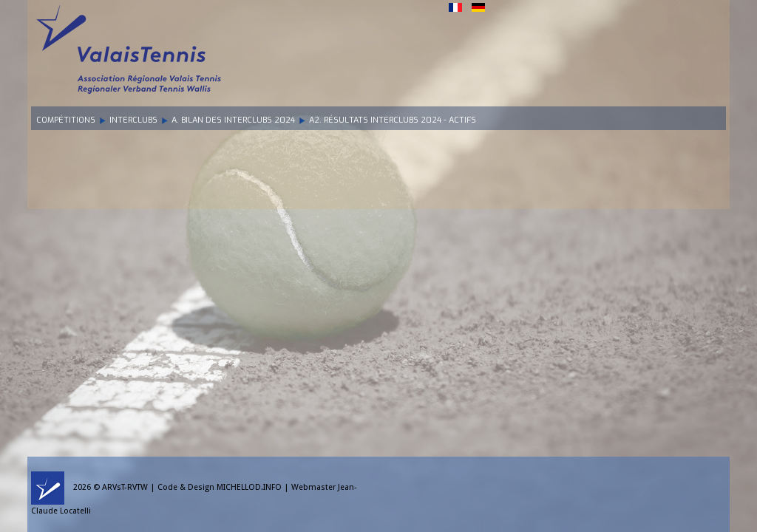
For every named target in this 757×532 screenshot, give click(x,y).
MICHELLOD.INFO (249, 487)
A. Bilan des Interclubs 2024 (233, 120)
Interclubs (133, 120)
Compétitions (66, 120)
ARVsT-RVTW (125, 487)
